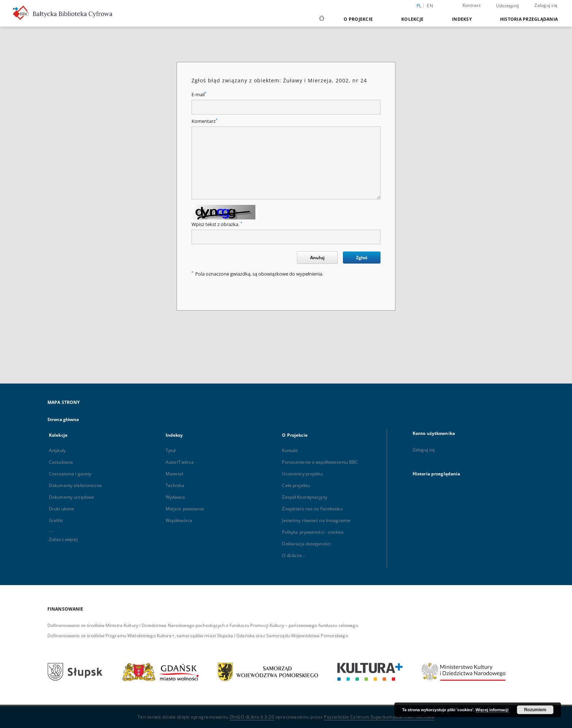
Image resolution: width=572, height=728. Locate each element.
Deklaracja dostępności (306, 544)
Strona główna (63, 419)
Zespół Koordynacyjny (304, 497)
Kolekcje (412, 19)
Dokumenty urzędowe (71, 497)
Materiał (174, 474)
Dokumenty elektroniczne (75, 485)
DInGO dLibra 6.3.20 (252, 717)
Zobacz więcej (63, 539)
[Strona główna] (321, 19)
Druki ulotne (61, 509)
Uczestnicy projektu (302, 474)
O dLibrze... (293, 555)
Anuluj (317, 258)
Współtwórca (179, 520)
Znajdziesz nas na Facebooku (312, 509)
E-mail (199, 95)
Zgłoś (362, 258)
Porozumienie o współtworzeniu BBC (320, 462)
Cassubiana (61, 462)
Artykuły (57, 450)
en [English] (430, 6)
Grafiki (56, 520)
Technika (175, 485)
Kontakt (290, 450)
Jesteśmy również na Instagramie (316, 520)
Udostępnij (508, 6)
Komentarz (204, 121)
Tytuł (171, 450)
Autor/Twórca (180, 462)
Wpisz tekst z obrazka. (217, 224)
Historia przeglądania (529, 19)
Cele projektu (296, 485)
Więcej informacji (492, 710)
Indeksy (462, 19)
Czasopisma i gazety (70, 474)
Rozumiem (535, 710)
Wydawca (175, 497)
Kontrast (471, 5)
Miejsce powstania (185, 509)
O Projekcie (358, 19)
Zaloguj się (546, 5)
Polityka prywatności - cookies (313, 532)
